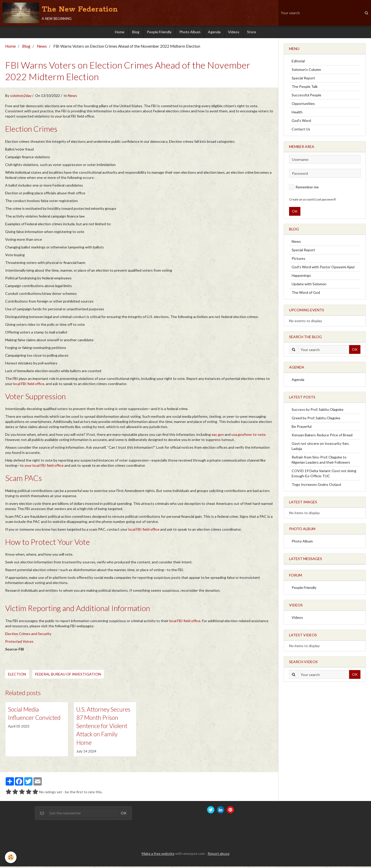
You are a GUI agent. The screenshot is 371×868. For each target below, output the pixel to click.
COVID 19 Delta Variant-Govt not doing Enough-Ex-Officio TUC (324, 474)
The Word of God (306, 293)
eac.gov (218, 435)
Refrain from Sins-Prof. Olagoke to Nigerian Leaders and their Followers (321, 460)
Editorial (298, 61)
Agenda (215, 32)
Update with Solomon (309, 284)
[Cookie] (11, 857)
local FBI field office (28, 384)
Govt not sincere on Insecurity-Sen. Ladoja (321, 446)
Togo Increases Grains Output (317, 485)
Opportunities (303, 104)
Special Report (303, 78)
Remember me (304, 188)
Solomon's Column (306, 70)
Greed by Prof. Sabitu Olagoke (316, 418)
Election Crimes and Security (28, 634)
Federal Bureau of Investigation (68, 675)
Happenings (301, 276)
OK (295, 212)
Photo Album (190, 32)
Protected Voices (19, 642)
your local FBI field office (44, 466)
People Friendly (159, 32)
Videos (235, 32)
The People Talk (305, 87)
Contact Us (301, 130)
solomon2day (21, 96)
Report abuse (219, 855)
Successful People (306, 95)
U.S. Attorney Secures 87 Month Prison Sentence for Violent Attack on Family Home (102, 727)
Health (297, 112)
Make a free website (158, 855)
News (42, 47)
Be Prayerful (302, 427)
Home (119, 32)
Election (17, 675)
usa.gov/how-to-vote (248, 435)
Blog (135, 32)
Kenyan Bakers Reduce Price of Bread (322, 435)
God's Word (301, 121)
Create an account (301, 200)
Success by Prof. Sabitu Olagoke (318, 410)
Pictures (298, 259)
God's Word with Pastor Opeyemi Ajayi (323, 267)
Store (253, 32)
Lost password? (326, 200)
